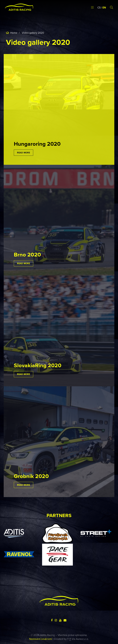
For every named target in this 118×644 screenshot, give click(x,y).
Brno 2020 (27, 254)
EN (104, 8)
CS (99, 8)
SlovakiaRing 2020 (38, 365)
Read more (24, 153)
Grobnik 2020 (31, 476)
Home (14, 33)
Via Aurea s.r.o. (78, 639)
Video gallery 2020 (33, 33)
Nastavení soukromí (41, 639)
